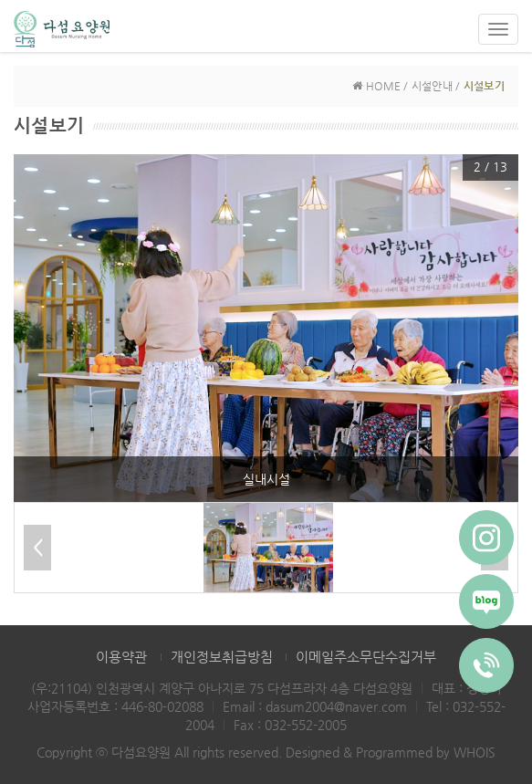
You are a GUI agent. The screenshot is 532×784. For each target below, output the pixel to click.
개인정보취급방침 (222, 657)
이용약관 (121, 657)
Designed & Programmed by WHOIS (391, 752)
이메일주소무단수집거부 (366, 657)
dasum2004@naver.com (336, 706)
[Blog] (486, 601)
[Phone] (486, 665)
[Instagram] (486, 538)
